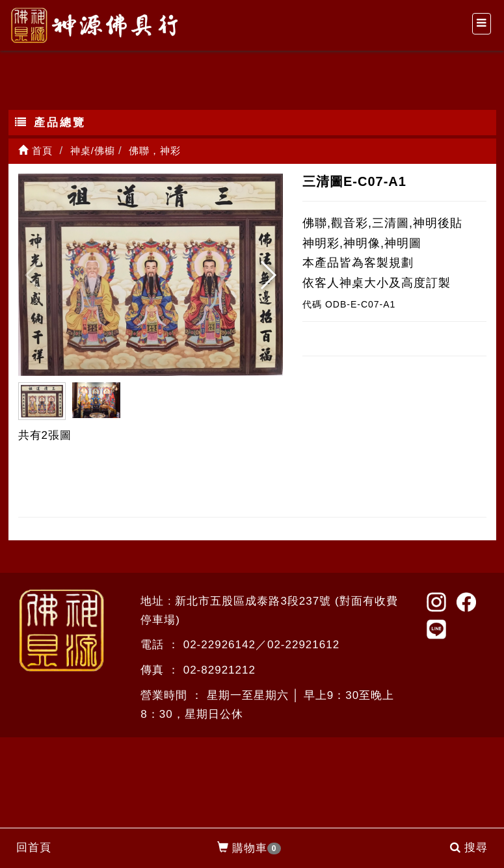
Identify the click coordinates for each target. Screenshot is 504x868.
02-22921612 (303, 645)
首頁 (35, 151)
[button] (268, 275)
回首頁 (34, 848)
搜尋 (469, 848)
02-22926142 (219, 645)
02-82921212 (219, 670)
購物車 (249, 848)
